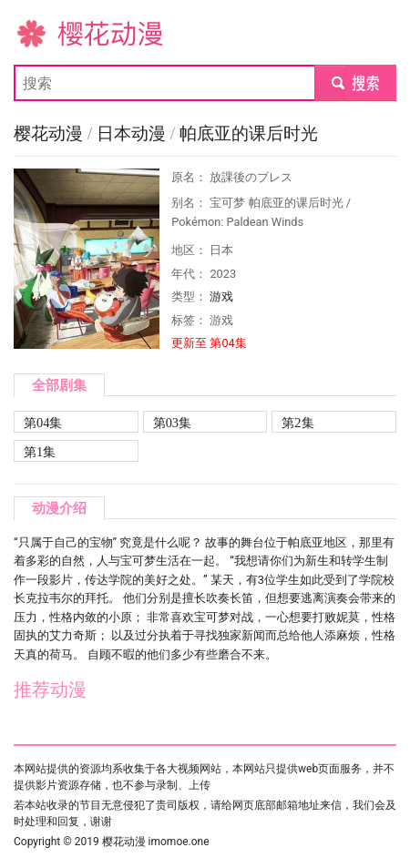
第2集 (297, 423)
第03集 (172, 423)
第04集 (43, 423)
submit (355, 82)
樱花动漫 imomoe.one (156, 842)
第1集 (40, 452)
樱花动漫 (43, 32)
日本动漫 (133, 133)
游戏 (221, 296)
